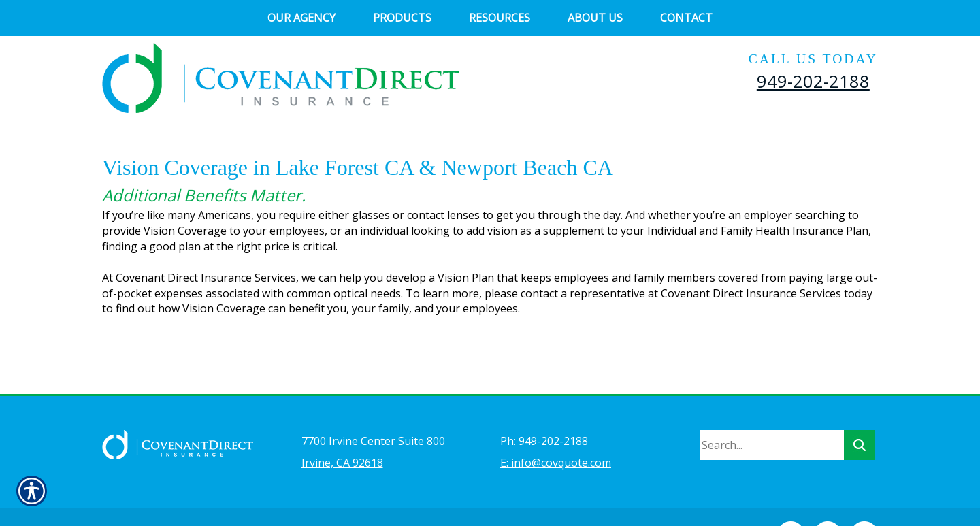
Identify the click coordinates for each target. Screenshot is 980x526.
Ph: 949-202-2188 (544, 405)
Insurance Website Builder (405, 496)
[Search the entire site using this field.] (772, 409)
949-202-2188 (813, 81)
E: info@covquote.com (556, 427)
